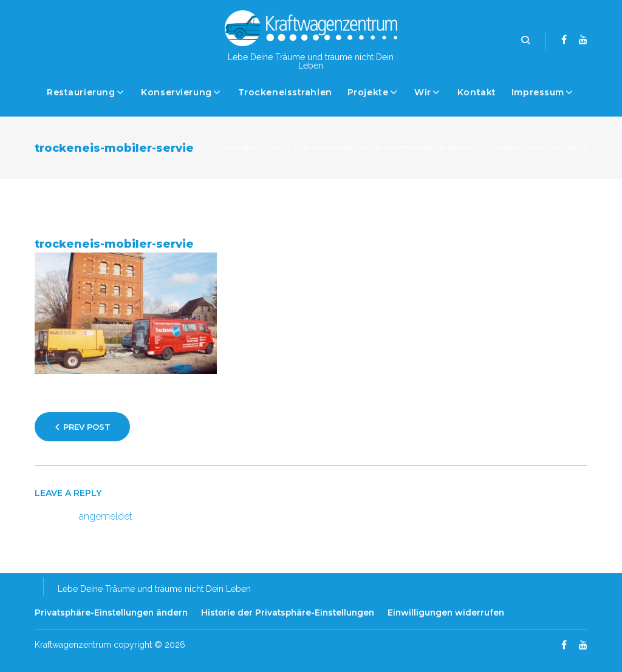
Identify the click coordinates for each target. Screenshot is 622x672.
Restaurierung (81, 92)
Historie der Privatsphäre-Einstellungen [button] (288, 613)
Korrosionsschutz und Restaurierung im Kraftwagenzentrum (344, 149)
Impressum (538, 92)
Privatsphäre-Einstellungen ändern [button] (111, 613)
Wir (423, 92)
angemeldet (106, 516)
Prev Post (87, 427)
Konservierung (176, 92)
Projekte (368, 92)
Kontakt (477, 92)
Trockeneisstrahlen (285, 92)
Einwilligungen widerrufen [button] (446, 613)
